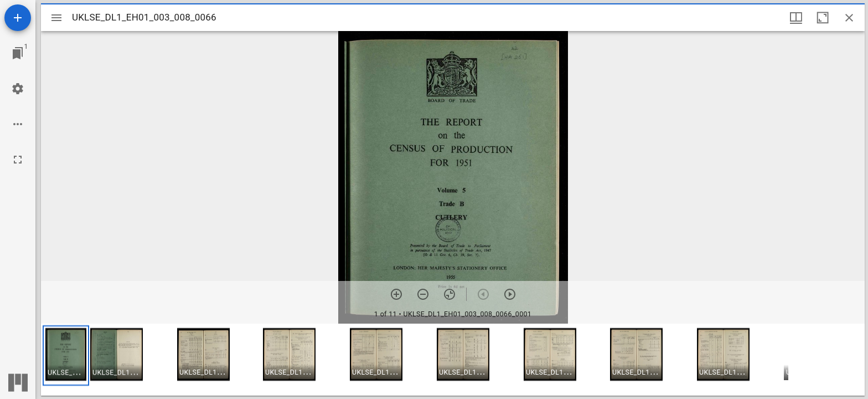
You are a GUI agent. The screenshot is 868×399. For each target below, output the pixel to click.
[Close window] (849, 18)
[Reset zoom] (449, 294)
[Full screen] (18, 160)
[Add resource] (18, 18)
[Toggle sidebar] (56, 18)
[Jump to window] (18, 53)
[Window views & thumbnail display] (796, 18)
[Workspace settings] (18, 89)
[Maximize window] (823, 18)
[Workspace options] (18, 124)
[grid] (453, 360)
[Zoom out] (423, 294)
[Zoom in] (396, 294)
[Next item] (510, 294)
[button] (66, 355)
